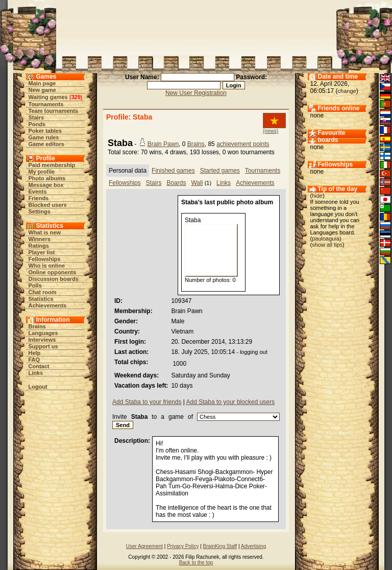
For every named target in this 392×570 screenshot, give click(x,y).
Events (38, 192)
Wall (197, 183)
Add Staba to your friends (147, 402)
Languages (43, 333)
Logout (38, 387)
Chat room (43, 292)
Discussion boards (54, 279)
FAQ (34, 360)
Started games (220, 171)
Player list (42, 252)
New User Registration (196, 93)
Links (36, 373)
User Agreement (144, 546)
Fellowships (45, 259)
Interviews (42, 340)
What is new (45, 232)
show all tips (327, 245)
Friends (39, 198)
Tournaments (46, 104)
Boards (176, 183)
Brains (37, 326)
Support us (43, 346)
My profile (42, 172)
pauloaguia (326, 239)
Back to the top (196, 563)
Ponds (37, 124)
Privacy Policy (183, 546)
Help (35, 353)
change (347, 91)
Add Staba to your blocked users (230, 402)
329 (76, 97)
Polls (35, 286)
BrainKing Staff (220, 546)
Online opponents (53, 272)
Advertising (253, 546)
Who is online (47, 266)
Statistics (41, 299)
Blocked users (48, 205)
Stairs (36, 117)
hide (317, 196)
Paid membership (52, 165)
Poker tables (45, 131)
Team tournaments (54, 111)
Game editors (46, 144)
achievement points (243, 144)
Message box (46, 185)
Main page (42, 83)
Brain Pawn (163, 144)
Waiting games (48, 97)
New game (42, 90)
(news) (271, 131)
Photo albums (47, 178)
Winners (40, 239)
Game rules (44, 137)
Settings (40, 211)
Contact (39, 366)
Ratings (39, 246)
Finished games (173, 171)
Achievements (48, 305)
